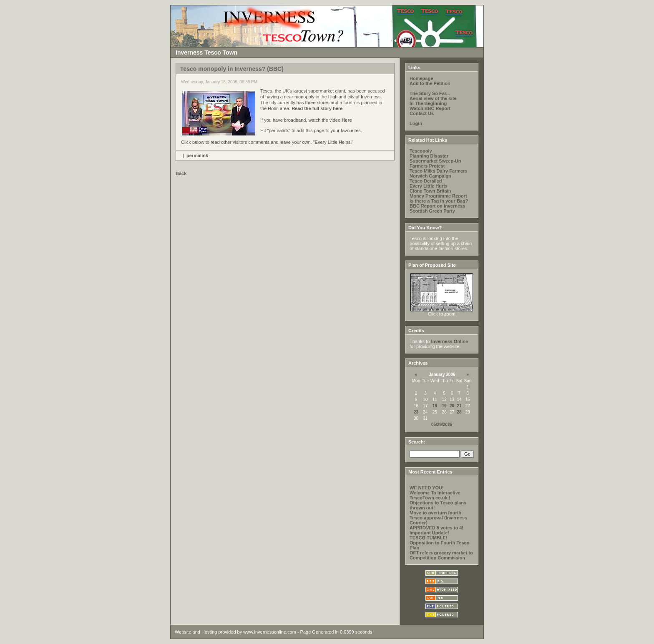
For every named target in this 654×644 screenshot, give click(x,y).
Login (416, 123)
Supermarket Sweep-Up (435, 161)
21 (459, 406)
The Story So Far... (430, 93)
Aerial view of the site (433, 98)
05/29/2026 (442, 425)
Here (347, 120)
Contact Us (422, 113)
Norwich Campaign (430, 176)
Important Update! (429, 533)
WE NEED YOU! (427, 488)
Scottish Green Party (432, 211)
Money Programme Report (438, 196)
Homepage (421, 78)
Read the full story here (316, 108)
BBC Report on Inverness (437, 206)
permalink (197, 155)
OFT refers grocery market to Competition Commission (441, 555)
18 (435, 406)
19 (444, 406)
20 (452, 406)
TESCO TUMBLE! (428, 538)
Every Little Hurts (429, 186)
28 (459, 412)
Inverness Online (449, 341)
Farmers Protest (427, 166)
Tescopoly (421, 151)
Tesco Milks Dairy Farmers (439, 171)
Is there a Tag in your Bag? (439, 201)
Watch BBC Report (430, 108)
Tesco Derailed (426, 181)
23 (416, 412)
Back (181, 173)
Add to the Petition (430, 83)
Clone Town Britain (430, 191)
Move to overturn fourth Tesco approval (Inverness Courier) (438, 518)
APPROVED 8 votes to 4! (436, 528)
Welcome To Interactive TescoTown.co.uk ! (435, 495)
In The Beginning (428, 103)
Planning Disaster (429, 156)
